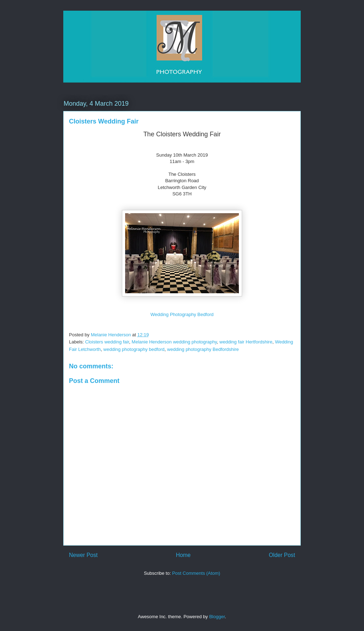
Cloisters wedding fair (107, 342)
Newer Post (83, 555)
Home (183, 555)
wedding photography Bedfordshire (203, 349)
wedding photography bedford (134, 349)
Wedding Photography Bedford (182, 314)
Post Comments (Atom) (196, 573)
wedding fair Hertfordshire (246, 342)
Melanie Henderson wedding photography (174, 342)
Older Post (282, 555)
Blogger (217, 617)
